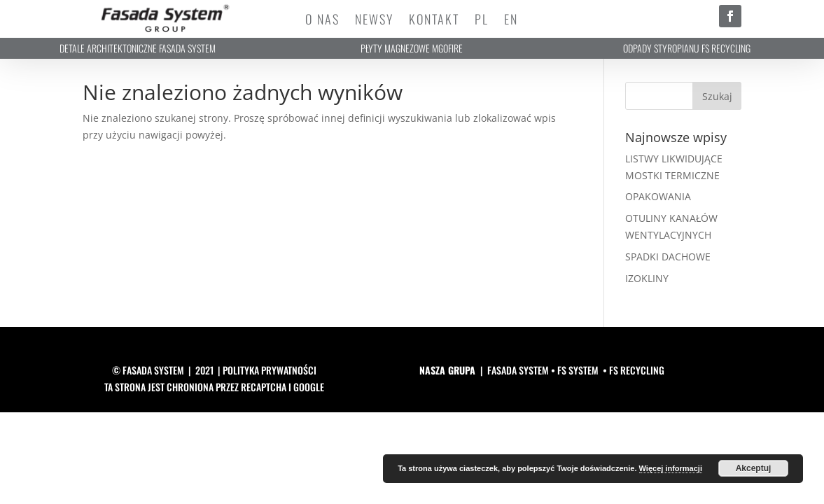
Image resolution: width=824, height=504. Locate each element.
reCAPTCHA (264, 387)
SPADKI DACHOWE (668, 257)
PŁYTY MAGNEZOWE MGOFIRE (412, 48)
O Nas (322, 21)
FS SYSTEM (578, 370)
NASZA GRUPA (447, 370)
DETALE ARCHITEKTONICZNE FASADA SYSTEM (138, 48)
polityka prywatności (270, 370)
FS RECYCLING (637, 370)
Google (309, 387)
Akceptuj (754, 468)
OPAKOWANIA (658, 196)
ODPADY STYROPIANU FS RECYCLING (687, 48)
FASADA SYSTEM (518, 370)
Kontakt (434, 21)
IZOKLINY (647, 278)
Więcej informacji (671, 468)
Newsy (374, 21)
